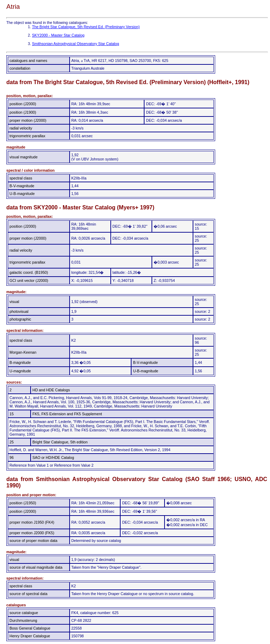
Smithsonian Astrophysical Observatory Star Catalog (76, 44)
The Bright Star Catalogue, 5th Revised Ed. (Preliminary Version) (86, 27)
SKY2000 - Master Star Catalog (58, 35)
